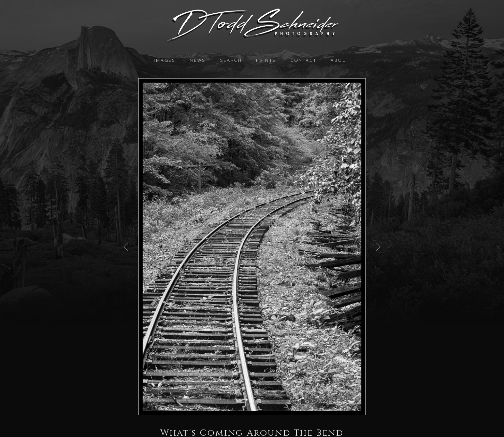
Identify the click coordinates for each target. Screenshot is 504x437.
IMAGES (165, 60)
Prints (266, 60)
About (340, 60)
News (198, 60)
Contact (303, 60)
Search (231, 60)
